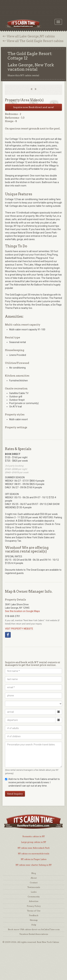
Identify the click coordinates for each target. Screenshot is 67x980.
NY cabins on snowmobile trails (34, 854)
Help (34, 925)
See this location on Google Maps (22, 611)
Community (34, 897)
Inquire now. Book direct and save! (34, 107)
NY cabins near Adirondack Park (34, 848)
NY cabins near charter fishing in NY (34, 865)
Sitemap (34, 920)
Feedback (34, 915)
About (34, 878)
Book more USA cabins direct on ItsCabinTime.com (34, 929)
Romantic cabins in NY (34, 836)
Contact (34, 883)
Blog (34, 873)
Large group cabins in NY (34, 842)
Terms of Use (34, 911)
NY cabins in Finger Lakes (34, 859)
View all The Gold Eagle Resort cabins (35, 41)
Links (34, 892)
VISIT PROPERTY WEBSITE (19, 629)
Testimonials (34, 887)
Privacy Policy (34, 906)
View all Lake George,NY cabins (31, 36)
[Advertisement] (33, 8)
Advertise (34, 901)
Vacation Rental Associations (34, 934)
